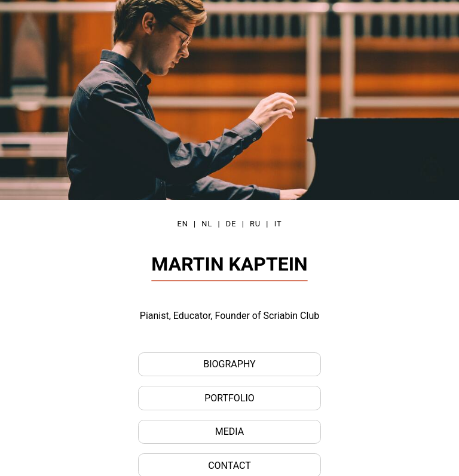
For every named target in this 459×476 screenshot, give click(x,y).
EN (182, 224)
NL (207, 224)
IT (278, 224)
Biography (229, 364)
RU (255, 224)
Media (230, 432)
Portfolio (229, 398)
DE (231, 224)
